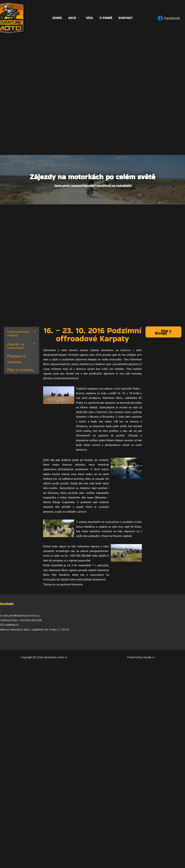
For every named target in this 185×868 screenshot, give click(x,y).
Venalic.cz (149, 657)
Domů (57, 18)
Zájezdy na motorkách (16, 346)
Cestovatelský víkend (19, 333)
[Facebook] (169, 18)
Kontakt (126, 18)
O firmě (106, 18)
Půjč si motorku (20, 370)
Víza (89, 18)
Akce (72, 18)
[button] (22, 333)
